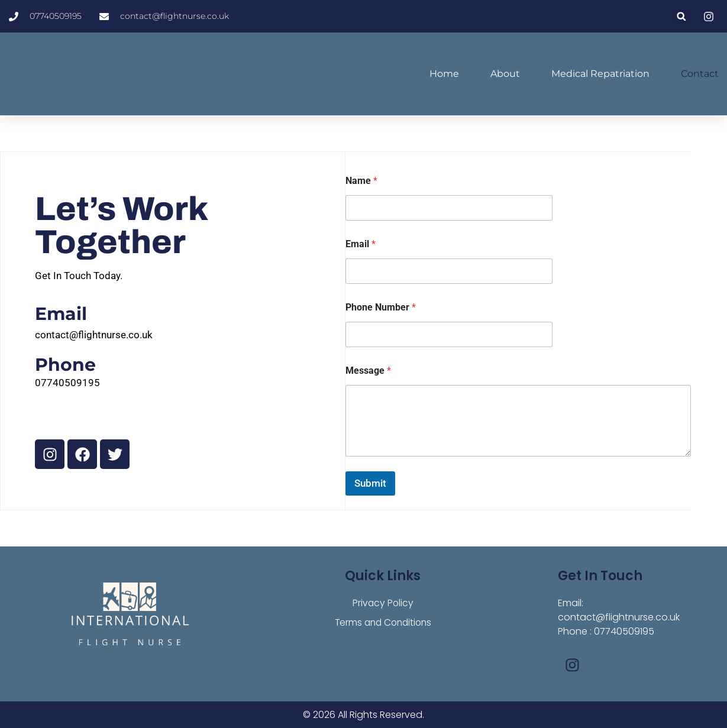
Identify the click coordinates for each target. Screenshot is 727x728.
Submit (370, 483)
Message (368, 371)
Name (361, 181)
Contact (700, 74)
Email (361, 244)
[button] (681, 16)
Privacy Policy (383, 603)
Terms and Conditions (383, 623)
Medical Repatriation (600, 74)
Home (444, 74)
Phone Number (381, 307)
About (505, 74)
